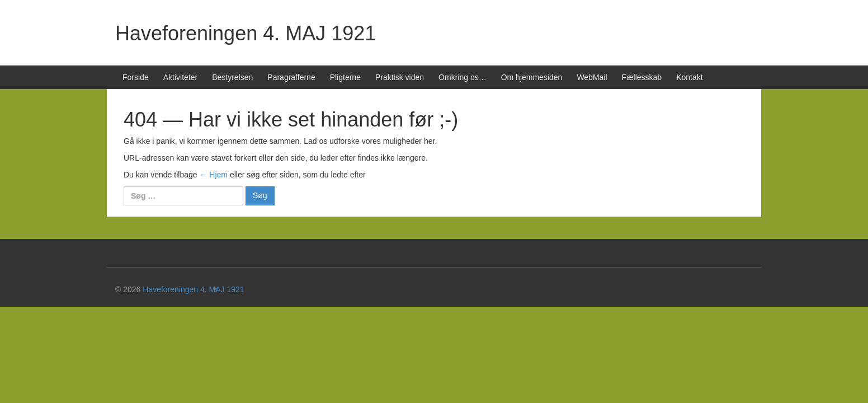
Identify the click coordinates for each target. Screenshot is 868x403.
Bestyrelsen (232, 77)
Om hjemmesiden (532, 77)
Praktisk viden (400, 77)
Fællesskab (642, 77)
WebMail (592, 77)
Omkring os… (463, 77)
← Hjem (213, 175)
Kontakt (689, 77)
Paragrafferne (291, 77)
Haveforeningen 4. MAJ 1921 (246, 33)
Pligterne (345, 77)
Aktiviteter (180, 77)
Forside (136, 77)
